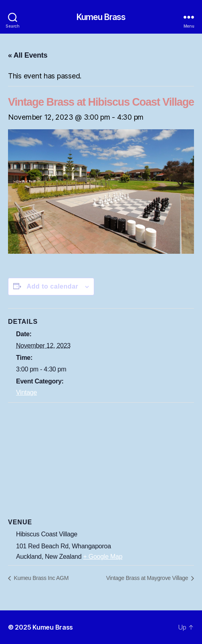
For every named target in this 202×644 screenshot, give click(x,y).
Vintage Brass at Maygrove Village (148, 578)
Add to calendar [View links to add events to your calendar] (52, 286)
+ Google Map (103, 557)
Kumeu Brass (101, 17)
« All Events (28, 55)
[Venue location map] (101, 460)
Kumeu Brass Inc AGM (40, 578)
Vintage (26, 392)
